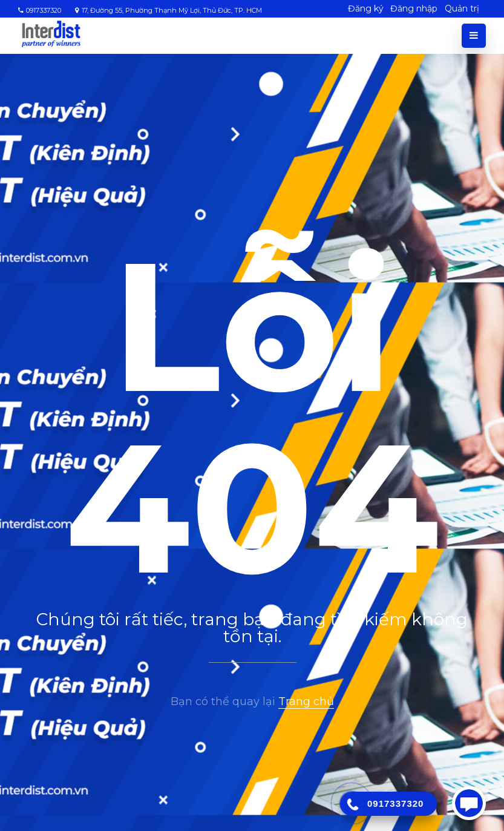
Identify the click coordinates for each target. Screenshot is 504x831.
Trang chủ (306, 701)
